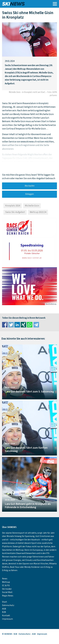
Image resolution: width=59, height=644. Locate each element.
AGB (4, 609)
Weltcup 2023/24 (38, 212)
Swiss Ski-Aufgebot (15, 212)
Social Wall (7, 592)
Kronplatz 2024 (13, 206)
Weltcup (6, 582)
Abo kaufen (30, 186)
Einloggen (29, 194)
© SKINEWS (7, 634)
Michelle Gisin (32, 206)
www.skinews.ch (10, 543)
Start (5, 602)
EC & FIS (6, 585)
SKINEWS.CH (22, 4)
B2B (4, 612)
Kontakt (6, 615)
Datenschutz (8, 605)
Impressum (7, 619)
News (5, 579)
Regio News (8, 596)
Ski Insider (7, 589)
